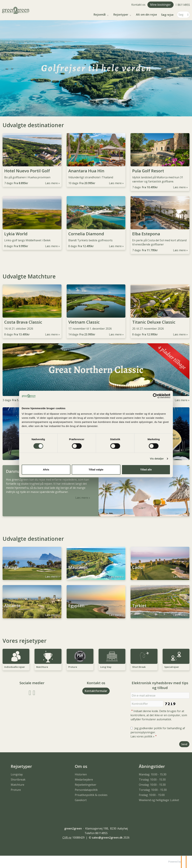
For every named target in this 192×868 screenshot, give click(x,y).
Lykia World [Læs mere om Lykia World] (16, 234)
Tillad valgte (96, 470)
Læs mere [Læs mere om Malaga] (51, 577)
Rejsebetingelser (86, 785)
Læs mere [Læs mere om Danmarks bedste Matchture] (82, 498)
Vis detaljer (157, 459)
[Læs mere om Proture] (80, 660)
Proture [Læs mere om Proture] (73, 667)
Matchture (18, 785)
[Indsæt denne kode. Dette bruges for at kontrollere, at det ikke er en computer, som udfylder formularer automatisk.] (147, 704)
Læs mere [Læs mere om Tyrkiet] (179, 615)
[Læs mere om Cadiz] (160, 563)
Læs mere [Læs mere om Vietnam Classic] (115, 334)
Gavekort (81, 800)
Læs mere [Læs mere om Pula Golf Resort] (179, 187)
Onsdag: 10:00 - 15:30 (152, 785)
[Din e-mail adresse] (160, 695)
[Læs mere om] (96, 373)
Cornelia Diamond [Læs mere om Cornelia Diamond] (86, 234)
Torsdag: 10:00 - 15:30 (153, 790)
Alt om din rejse (146, 15)
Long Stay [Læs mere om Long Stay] (106, 667)
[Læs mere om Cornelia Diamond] (96, 223)
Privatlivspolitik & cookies (91, 795)
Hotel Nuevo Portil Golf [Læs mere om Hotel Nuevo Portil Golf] (27, 171)
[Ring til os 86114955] (183, 5)
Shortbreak (18, 780)
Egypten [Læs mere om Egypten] (76, 607)
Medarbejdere (84, 780)
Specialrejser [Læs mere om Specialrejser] (172, 667)
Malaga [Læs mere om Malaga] (12, 569)
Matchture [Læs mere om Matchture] (42, 667)
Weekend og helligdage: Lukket (159, 800)
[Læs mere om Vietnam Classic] (96, 311)
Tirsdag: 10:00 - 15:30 (152, 780)
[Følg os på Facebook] (30, 692)
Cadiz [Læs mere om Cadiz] (138, 569)
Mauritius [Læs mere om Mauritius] (78, 569)
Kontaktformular (96, 691)
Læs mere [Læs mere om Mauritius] (115, 577)
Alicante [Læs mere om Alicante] (12, 607)
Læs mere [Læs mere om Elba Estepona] (179, 250)
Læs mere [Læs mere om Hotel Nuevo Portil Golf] (51, 183)
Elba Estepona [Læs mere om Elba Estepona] (146, 234)
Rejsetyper (121, 15)
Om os (81, 766)
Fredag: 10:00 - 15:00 (152, 795)
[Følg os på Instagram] (34, 692)
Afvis (46, 470)
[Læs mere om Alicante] (32, 602)
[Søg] (181, 15)
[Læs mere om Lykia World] (32, 223)
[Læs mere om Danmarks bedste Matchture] (96, 491)
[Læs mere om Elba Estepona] (160, 225)
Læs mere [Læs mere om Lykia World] (51, 246)
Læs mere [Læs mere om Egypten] (115, 615)
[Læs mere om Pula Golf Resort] (160, 162)
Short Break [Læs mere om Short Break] (139, 667)
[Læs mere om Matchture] (48, 660)
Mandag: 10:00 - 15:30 (153, 774)
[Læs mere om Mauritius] (96, 563)
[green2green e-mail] (107, 838)
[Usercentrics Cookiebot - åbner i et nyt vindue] (155, 396)
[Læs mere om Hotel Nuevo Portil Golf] (32, 160)
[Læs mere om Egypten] (96, 602)
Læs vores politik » (142, 736)
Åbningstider (152, 766)
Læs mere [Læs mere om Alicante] (51, 615)
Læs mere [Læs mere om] (181, 400)
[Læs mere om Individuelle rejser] (16, 660)
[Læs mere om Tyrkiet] (160, 602)
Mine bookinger (160, 5)
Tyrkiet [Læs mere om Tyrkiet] (139, 607)
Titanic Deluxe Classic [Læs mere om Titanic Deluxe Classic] (154, 322)
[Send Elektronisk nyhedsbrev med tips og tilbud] (184, 744)
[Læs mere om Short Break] (144, 660)
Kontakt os (138, 5)
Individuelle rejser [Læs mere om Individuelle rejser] (15, 667)
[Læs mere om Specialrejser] (176, 660)
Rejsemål (100, 15)
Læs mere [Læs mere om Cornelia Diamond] (115, 246)
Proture (16, 790)
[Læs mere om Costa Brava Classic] (32, 311)
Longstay (17, 774)
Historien (81, 774)
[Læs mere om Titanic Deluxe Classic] (160, 311)
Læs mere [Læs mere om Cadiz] (179, 577)
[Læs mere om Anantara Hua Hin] (96, 160)
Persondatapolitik (86, 790)
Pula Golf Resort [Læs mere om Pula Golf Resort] (148, 171)
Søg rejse (167, 15)
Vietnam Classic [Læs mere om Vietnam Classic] (84, 322)
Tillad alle (146, 470)
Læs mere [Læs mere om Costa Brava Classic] (51, 334)
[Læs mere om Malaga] (32, 563)
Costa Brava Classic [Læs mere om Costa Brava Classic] (23, 322)
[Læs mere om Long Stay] (112, 660)
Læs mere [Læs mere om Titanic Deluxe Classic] (179, 334)
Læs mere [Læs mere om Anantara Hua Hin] (115, 183)
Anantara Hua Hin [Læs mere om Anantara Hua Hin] (86, 171)
